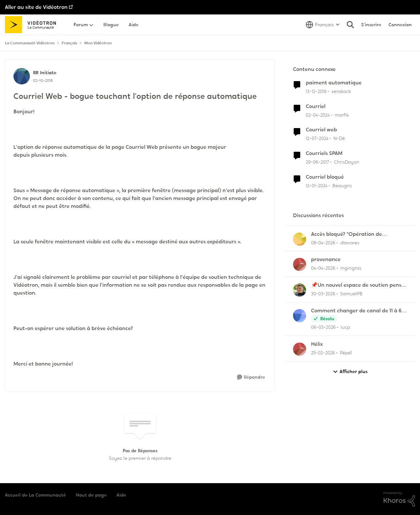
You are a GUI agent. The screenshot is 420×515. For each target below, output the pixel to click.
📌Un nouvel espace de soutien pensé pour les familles (358, 285)
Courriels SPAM (324, 153)
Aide (121, 495)
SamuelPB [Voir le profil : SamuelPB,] (351, 294)
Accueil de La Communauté (35, 495)
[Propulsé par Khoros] (399, 499)
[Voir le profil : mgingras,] (300, 264)
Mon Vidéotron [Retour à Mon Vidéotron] (98, 43)
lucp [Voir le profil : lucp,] (345, 327)
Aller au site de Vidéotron (36, 7)
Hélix (317, 344)
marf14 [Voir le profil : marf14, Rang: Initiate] (342, 115)
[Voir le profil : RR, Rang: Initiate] (22, 76)
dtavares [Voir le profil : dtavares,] (350, 242)
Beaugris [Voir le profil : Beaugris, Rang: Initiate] (342, 186)
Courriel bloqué (325, 177)
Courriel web (321, 130)
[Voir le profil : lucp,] (300, 316)
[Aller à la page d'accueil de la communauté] (33, 25)
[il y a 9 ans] (317, 162)
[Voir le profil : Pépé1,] (300, 349)
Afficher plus (350, 372)
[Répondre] (251, 377)
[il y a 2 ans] (318, 115)
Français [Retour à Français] (69, 43)
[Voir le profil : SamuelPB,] (300, 290)
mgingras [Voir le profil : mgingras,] (351, 268)
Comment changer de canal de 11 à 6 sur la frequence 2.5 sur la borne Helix (357, 311)
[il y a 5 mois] (323, 353)
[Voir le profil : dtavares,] (300, 239)
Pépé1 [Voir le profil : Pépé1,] (346, 353)
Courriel (316, 106)
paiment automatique (334, 83)
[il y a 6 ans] (316, 91)
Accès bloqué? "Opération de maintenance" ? (346, 234)
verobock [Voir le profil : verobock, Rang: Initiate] (341, 91)
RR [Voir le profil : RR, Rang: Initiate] (36, 73)
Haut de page (91, 495)
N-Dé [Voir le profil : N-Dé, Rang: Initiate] (339, 138)
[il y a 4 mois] (323, 294)
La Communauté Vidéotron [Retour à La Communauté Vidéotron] (30, 43)
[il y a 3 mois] (323, 243)
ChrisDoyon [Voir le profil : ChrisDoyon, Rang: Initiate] (347, 162)
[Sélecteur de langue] (323, 25)
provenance (326, 259)
